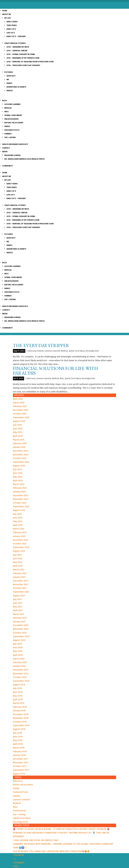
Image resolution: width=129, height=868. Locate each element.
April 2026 (18, 399)
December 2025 (21, 410)
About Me (7, 14)
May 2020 (18, 651)
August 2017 (19, 774)
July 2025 (17, 425)
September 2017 (21, 770)
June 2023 (18, 518)
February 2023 (20, 532)
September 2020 (21, 636)
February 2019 (20, 707)
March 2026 (19, 403)
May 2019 (18, 696)
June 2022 (18, 558)
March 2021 (19, 614)
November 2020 (21, 629)
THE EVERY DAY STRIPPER (41, 345)
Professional (19, 811)
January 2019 (19, 711)
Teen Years (12, 25)
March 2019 (19, 703)
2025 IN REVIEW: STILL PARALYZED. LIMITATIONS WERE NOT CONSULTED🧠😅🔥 (51, 851)
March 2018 (19, 748)
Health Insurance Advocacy (15, 144)
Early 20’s (11, 29)
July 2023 (17, 514)
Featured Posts (12, 130)
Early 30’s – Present (16, 36)
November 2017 (21, 763)
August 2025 (19, 421)
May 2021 (18, 607)
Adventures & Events (16, 87)
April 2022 (18, 566)
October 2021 (20, 588)
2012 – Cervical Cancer (17, 51)
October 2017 (20, 766)
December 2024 (21, 451)
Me (8, 80)
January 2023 (19, 536)
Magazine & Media (12, 155)
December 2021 (21, 581)
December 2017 (21, 759)
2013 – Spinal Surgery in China (21, 54)
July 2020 (17, 644)
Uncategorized (11, 119)
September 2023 (21, 506)
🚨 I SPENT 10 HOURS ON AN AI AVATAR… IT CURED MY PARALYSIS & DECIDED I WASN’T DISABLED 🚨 (61, 829)
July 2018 (17, 733)
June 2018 (18, 737)
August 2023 (19, 510)
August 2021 (19, 596)
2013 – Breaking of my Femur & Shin (23, 58)
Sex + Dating (10, 137)
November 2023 (21, 499)
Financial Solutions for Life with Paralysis (55, 371)
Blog (4, 101)
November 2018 (21, 718)
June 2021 (18, 603)
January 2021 (19, 622)
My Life (8, 18)
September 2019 (21, 681)
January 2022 (19, 577)
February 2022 (20, 573)
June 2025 (18, 429)
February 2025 (20, 443)
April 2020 (18, 655)
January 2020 (19, 666)
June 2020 (18, 647)
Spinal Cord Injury (13, 115)
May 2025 (18, 432)
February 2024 (20, 488)
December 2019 (21, 670)
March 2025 (19, 440)
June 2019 (18, 692)
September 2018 (21, 725)
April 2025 (18, 436)
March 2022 (19, 570)
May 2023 (18, 521)
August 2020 (19, 640)
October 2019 (20, 677)
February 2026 (20, 406)
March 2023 (19, 529)
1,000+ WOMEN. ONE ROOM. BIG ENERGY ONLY (36, 840)
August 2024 (19, 466)
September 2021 (21, 592)
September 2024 (21, 462)
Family (9, 83)
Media (5, 152)
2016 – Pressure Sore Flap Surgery (23, 65)
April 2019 (18, 699)
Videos (10, 91)
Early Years (12, 22)
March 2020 (19, 659)
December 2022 (21, 540)
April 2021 (18, 610)
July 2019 (17, 688)
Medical (8, 108)
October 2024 (20, 458)
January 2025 (19, 447)
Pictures (9, 72)
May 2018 (18, 740)
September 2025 (21, 417)
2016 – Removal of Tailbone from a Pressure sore (30, 62)
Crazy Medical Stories (15, 43)
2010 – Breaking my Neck (18, 47)
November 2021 (21, 584)
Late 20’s (11, 33)
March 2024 (19, 484)
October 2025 (20, 414)
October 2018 (20, 722)
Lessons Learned (12, 104)
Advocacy (11, 76)
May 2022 (18, 562)
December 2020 (21, 625)
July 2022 (17, 555)
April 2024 (18, 481)
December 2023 (21, 495)
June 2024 (18, 473)
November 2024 (21, 455)
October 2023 (20, 503)
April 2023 (18, 525)
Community (7, 166)
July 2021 (17, 599)
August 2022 (19, 551)
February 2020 (20, 662)
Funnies (8, 134)
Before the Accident (14, 123)
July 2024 (17, 469)
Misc (7, 112)
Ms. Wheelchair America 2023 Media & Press (25, 159)
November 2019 (21, 674)
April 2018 (18, 744)
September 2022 (21, 547)
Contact (6, 148)
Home (5, 11)
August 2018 (19, 729)
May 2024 (18, 477)
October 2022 (20, 544)
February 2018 (20, 751)
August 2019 (19, 685)
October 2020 (20, 633)
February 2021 (20, 618)
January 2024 (19, 492)
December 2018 (21, 714)
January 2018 (19, 755)
